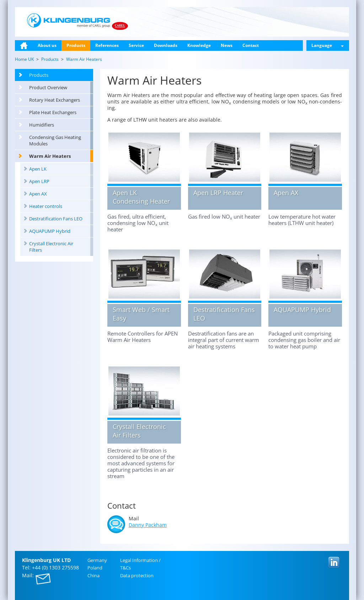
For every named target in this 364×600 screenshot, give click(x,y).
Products (76, 45)
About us (47, 45)
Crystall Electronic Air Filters (51, 247)
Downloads (166, 45)
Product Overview (48, 87)
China (93, 575)
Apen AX (38, 194)
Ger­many (97, 560)
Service (136, 45)
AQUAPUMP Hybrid (50, 231)
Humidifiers (42, 125)
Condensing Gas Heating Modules (55, 140)
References (107, 45)
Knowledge (199, 45)
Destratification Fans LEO (56, 219)
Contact (251, 45)
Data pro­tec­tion (137, 575)
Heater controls (46, 206)
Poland (95, 568)
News (227, 45)
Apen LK (38, 169)
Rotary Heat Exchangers (55, 100)
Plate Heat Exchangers (53, 112)
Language (328, 45)
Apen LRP (39, 181)
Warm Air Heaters (50, 156)
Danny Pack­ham (148, 525)
